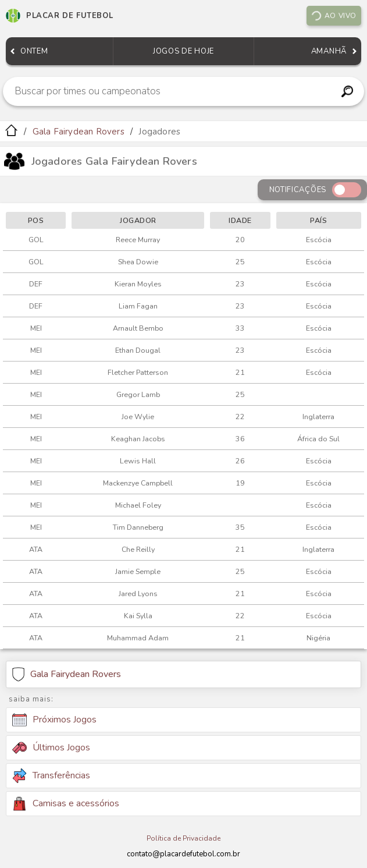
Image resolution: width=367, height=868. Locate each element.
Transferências (51, 776)
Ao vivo (333, 16)
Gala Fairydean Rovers (79, 132)
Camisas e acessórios (66, 804)
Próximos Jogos (54, 720)
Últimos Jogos (51, 747)
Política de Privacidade (183, 838)
